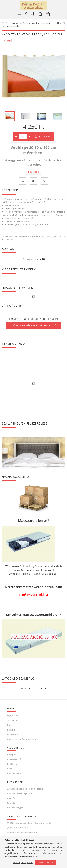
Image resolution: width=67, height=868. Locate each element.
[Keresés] (41, 14)
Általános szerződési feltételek (25, 789)
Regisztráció (14, 759)
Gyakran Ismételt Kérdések (23, 739)
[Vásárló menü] (34, 14)
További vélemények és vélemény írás (34, 325)
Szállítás (12, 803)
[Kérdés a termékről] (44, 181)
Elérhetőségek (15, 808)
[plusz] (29, 137)
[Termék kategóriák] (19, 14)
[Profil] (26, 14)
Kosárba (45, 136)
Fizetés (11, 798)
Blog (10, 725)
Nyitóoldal (13, 715)
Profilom (12, 764)
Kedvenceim (14, 773)
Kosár (10, 769)
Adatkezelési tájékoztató (22, 793)
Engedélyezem (46, 862)
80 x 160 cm (7, 240)
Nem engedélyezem (23, 862)
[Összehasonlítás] (34, 181)
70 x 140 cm (59, 236)
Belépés (12, 755)
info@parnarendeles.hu (24, 832)
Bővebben (34, 172)
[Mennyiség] (23, 137)
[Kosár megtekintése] (48, 14)
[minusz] (16, 137)
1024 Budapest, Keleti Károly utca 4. (30, 823)
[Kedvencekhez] (23, 181)
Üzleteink (13, 734)
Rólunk (11, 730)
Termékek (13, 720)
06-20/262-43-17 (19, 828)
